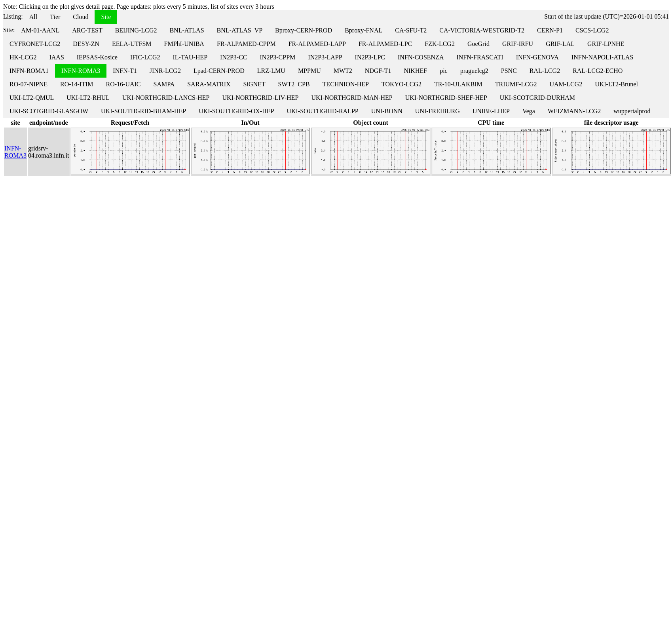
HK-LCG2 (23, 57)
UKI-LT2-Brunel (616, 84)
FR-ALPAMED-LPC (385, 44)
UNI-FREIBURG (438, 111)
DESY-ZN (86, 44)
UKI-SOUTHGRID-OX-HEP (236, 111)
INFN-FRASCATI (480, 57)
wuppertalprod (632, 111)
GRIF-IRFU (518, 44)
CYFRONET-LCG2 (35, 44)
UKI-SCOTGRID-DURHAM (537, 98)
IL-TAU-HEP (190, 57)
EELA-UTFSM (132, 44)
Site (106, 17)
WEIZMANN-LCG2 (574, 111)
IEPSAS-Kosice (97, 57)
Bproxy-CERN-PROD (304, 30)
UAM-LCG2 (566, 84)
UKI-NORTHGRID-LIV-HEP (260, 98)
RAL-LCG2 (545, 71)
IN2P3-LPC (370, 57)
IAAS (56, 57)
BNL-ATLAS (187, 30)
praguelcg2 (474, 71)
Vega (529, 111)
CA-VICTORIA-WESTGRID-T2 (482, 30)
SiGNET (254, 84)
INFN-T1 (125, 71)
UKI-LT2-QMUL (32, 98)
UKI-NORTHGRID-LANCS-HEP (166, 98)
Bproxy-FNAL (364, 30)
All (33, 17)
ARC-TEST (87, 30)
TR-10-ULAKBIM (458, 84)
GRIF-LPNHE (606, 44)
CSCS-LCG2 (592, 30)
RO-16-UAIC (123, 84)
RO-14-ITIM (77, 84)
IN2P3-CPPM (278, 57)
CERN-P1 (550, 30)
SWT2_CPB (294, 84)
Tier (55, 17)
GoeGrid (478, 44)
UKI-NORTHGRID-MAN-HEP (352, 98)
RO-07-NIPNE (28, 84)
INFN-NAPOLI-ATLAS (602, 57)
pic (444, 71)
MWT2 (343, 71)
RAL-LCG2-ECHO (598, 71)
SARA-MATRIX (209, 84)
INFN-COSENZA (421, 57)
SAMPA (164, 84)
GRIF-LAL (560, 44)
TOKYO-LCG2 (401, 84)
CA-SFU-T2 (411, 30)
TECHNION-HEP (346, 84)
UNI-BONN (387, 111)
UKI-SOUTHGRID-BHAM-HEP (143, 111)
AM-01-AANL (40, 30)
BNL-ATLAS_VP (240, 30)
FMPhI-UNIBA (184, 44)
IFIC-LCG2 (145, 57)
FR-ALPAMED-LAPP (317, 44)
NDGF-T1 (378, 71)
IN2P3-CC (233, 57)
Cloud (81, 17)
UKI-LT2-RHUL (88, 98)
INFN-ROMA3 (81, 71)
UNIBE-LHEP (491, 111)
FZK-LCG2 (440, 44)
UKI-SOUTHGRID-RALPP (322, 111)
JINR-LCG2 (165, 71)
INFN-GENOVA (537, 57)
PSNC (509, 71)
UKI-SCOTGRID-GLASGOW (49, 111)
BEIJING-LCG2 (136, 30)
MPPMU (309, 71)
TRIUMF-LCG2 (516, 84)
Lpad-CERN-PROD (219, 71)
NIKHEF (415, 71)
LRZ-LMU (271, 71)
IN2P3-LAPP (325, 57)
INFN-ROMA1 (29, 71)
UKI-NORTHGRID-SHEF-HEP (446, 98)
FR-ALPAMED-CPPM (246, 44)
